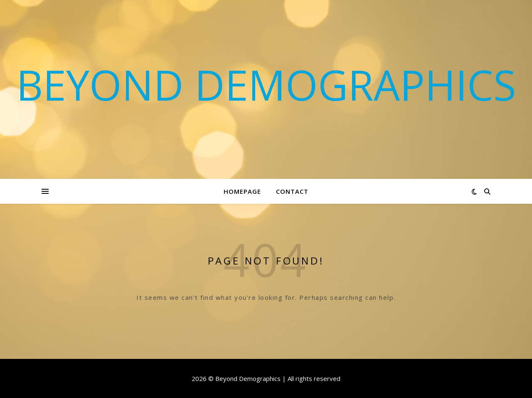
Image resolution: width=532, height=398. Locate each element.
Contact (292, 191)
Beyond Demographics (266, 84)
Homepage (242, 191)
